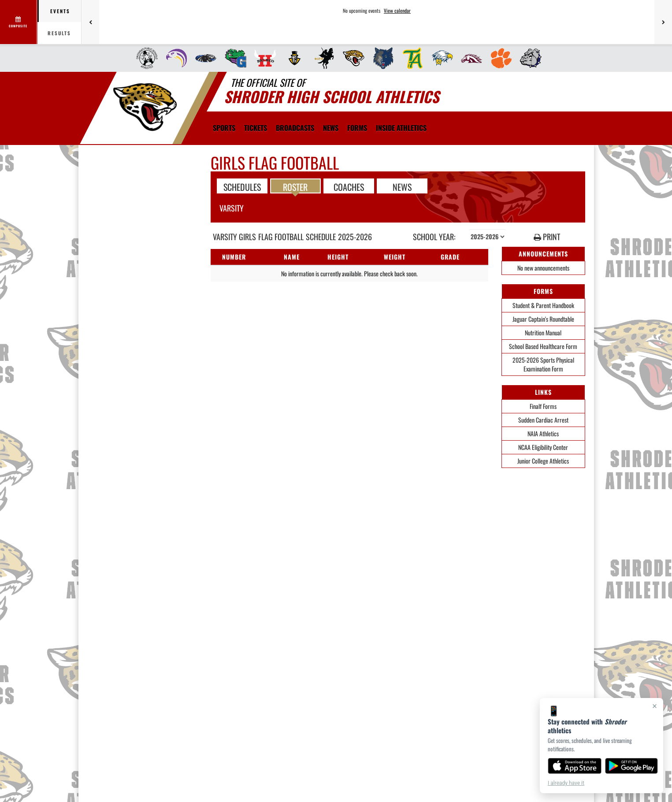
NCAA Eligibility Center (543, 447)
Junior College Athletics (543, 461)
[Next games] (663, 22)
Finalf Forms (543, 406)
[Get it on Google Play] (632, 766)
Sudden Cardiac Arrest (543, 420)
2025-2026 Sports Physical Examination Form (543, 364)
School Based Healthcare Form (543, 346)
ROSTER (295, 186)
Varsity (232, 208)
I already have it (566, 783)
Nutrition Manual (543, 332)
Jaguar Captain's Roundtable (543, 319)
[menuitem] (144, 58)
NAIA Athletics (543, 433)
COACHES (349, 186)
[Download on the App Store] (575, 766)
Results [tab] (59, 33)
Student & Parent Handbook (543, 305)
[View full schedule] (19, 22)
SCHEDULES (242, 186)
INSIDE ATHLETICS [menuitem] (401, 128)
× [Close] (655, 706)
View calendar (397, 11)
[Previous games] (90, 22)
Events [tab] (60, 11)
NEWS (402, 186)
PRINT (547, 237)
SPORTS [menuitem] (224, 128)
